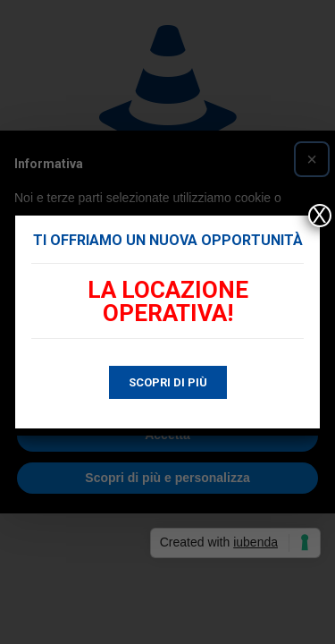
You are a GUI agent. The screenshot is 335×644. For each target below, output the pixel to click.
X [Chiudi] (320, 216)
